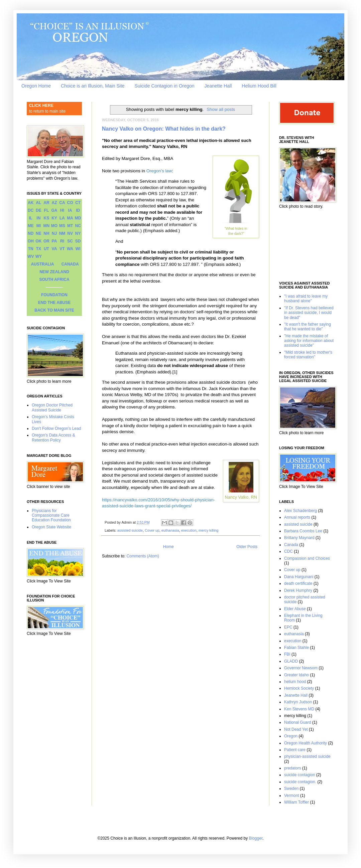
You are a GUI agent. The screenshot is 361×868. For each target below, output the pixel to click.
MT (70, 226)
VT (62, 249)
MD (78, 218)
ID (78, 210)
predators (293, 768)
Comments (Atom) (143, 556)
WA (70, 249)
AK (31, 203)
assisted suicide (130, 530)
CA (62, 203)
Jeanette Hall (218, 86)
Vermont (292, 796)
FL (47, 210)
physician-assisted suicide (307, 756)
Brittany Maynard (299, 538)
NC (78, 226)
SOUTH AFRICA (54, 280)
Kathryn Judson (298, 702)
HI (62, 210)
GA (54, 210)
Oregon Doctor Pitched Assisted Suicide (52, 407)
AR (46, 203)
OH (31, 241)
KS (47, 218)
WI (78, 249)
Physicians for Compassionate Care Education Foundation (51, 515)
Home (168, 547)
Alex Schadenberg (300, 511)
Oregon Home (36, 86)
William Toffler (296, 802)
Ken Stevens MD (299, 709)
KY (54, 218)
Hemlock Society (299, 688)
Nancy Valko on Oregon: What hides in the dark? (164, 129)
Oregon (291, 736)
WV (31, 256)
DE (39, 210)
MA (70, 218)
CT (78, 203)
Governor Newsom (301, 668)
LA (62, 218)
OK (38, 241)
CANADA (70, 264)
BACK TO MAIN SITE (54, 310)
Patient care (295, 750)
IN (38, 218)
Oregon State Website (51, 527)
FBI (287, 654)
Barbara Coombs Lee (303, 531)
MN (47, 226)
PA (54, 241)
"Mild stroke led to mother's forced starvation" (308, 355)
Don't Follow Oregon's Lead (56, 428)
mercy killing (208, 530)
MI (39, 226)
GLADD (291, 661)
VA (54, 249)
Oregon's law (159, 171)
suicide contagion (300, 775)
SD (78, 241)
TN (31, 249)
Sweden (291, 789)
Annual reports (297, 517)
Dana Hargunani (299, 577)
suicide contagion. (300, 782)
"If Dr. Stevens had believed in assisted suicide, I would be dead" (309, 313)
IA (70, 210)
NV (70, 233)
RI (62, 241)
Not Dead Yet (296, 729)
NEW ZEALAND (54, 272)
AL (38, 203)
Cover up (152, 530)
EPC (288, 627)
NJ (54, 233)
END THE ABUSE (54, 303)
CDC (288, 551)
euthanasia (170, 530)
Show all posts (221, 109)
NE (39, 233)
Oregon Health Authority (306, 743)
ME (31, 226)
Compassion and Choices (307, 558)
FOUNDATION (54, 295)
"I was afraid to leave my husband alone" (306, 299)
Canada (291, 545)
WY (39, 256)
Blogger (256, 838)
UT (46, 249)
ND (31, 233)
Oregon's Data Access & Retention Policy (53, 438)
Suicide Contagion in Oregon (165, 86)
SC (70, 241)
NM (62, 233)
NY (78, 233)
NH (46, 233)
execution (189, 530)
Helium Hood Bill (259, 86)
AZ (54, 203)
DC (31, 210)
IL (31, 218)
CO (70, 203)
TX (39, 249)
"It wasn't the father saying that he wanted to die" (308, 327)
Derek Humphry (298, 590)
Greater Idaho (296, 675)
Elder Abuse (295, 609)
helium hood (295, 682)
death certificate (298, 583)
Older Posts (247, 547)
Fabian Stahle (296, 648)
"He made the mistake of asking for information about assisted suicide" (309, 341)
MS (62, 226)
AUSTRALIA (42, 264)
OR (46, 241)
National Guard (298, 722)
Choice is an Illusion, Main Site (93, 86)
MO (54, 226)
